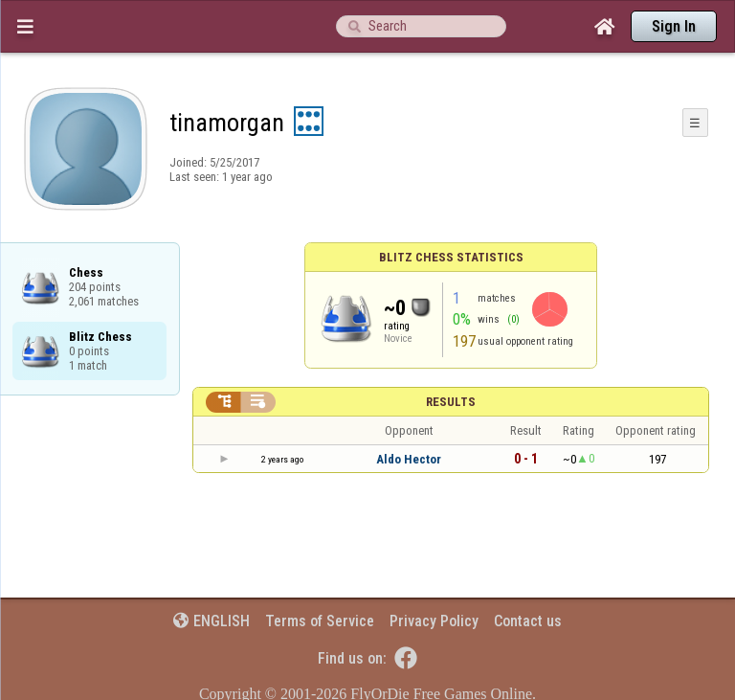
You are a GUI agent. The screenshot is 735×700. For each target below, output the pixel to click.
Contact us (528, 621)
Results (451, 402)
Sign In (674, 26)
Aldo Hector (409, 459)
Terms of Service (320, 621)
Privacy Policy (434, 621)
